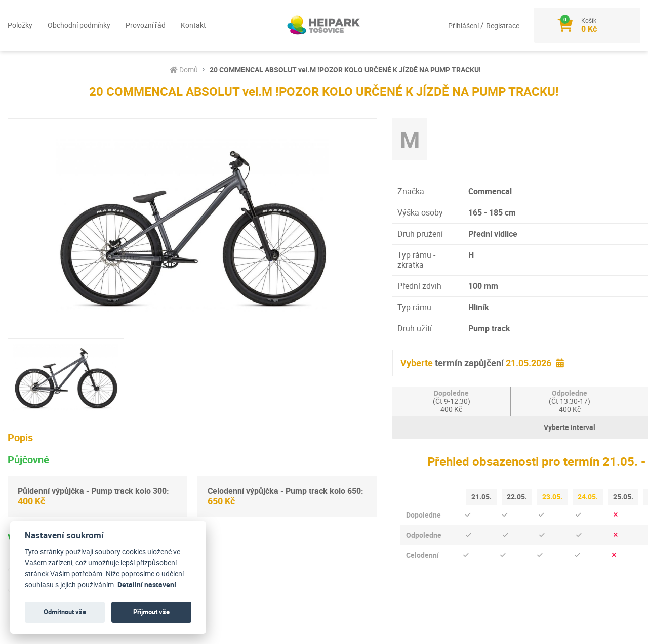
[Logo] (324, 25)
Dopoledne (452, 401)
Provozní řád (146, 25)
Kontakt (193, 25)
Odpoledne (570, 401)
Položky (20, 25)
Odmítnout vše (65, 612)
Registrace (502, 26)
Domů (184, 70)
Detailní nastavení (147, 585)
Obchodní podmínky (79, 25)
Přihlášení (464, 26)
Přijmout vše (151, 612)
